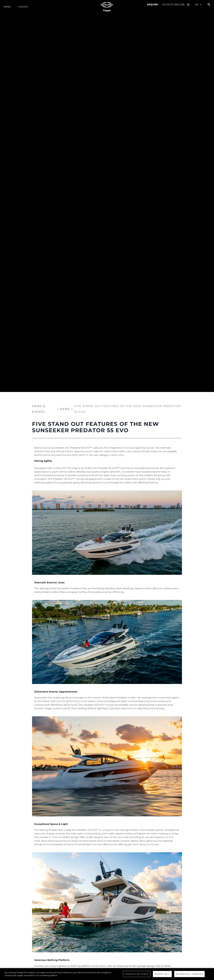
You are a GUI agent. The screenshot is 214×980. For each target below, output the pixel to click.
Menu (7, 7)
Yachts (23, 7)
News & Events (39, 409)
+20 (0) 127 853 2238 (173, 4)
